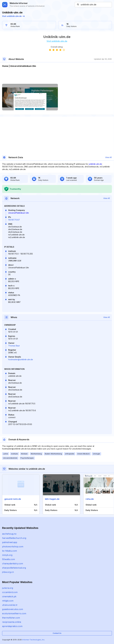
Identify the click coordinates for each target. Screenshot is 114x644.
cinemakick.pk (9, 596)
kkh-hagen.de (52, 499)
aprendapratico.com (12, 626)
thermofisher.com (11, 618)
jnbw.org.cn (8, 572)
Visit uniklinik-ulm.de (13, 16)
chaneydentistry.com (13, 564)
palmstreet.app (10, 542)
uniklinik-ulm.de (95, 164)
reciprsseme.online (12, 622)
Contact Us (57, 633)
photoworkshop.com (13, 547)
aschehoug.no (9, 534)
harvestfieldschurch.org (14, 538)
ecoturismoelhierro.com (14, 613)
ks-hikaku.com (9, 551)
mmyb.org (7, 555)
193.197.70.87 (14, 220)
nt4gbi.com (8, 601)
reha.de (90, 499)
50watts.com (8, 559)
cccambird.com (10, 592)
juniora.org (8, 588)
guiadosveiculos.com (13, 609)
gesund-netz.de (13, 499)
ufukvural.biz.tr (10, 605)
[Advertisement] (57, 76)
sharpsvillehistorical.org (14, 568)
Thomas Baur (14, 346)
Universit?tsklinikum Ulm (19, 213)
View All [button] (108, 157)
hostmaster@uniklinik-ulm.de (21, 359)
